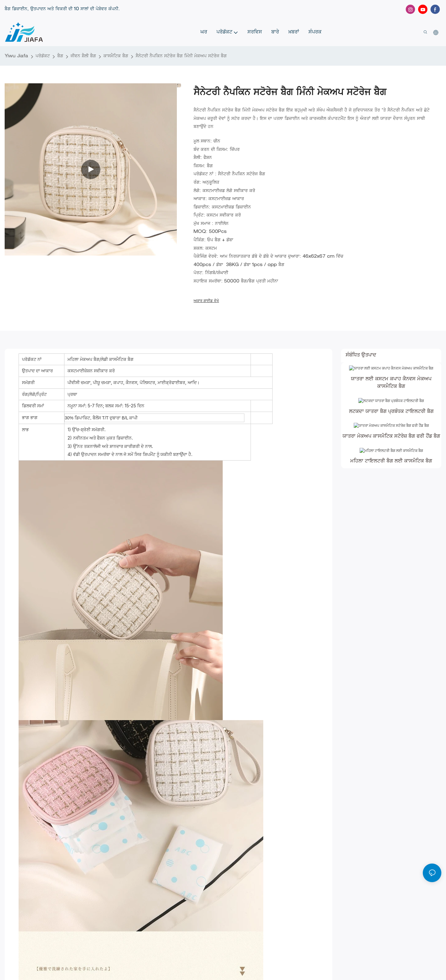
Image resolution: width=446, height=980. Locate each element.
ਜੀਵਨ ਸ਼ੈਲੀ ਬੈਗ (83, 56)
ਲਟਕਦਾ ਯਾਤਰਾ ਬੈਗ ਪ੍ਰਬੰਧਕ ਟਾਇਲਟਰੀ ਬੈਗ (391, 429)
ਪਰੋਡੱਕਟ (43, 56)
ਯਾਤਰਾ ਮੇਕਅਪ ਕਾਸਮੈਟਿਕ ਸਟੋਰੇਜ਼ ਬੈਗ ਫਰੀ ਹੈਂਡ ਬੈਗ (391, 462)
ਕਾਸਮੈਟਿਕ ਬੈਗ (116, 56)
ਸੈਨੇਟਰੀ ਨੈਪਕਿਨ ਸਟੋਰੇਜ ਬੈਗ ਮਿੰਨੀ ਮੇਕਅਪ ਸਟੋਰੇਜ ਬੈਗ (181, 56)
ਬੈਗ (60, 56)
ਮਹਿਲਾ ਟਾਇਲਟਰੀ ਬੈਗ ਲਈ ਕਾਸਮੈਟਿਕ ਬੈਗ (391, 495)
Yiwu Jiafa (16, 56)
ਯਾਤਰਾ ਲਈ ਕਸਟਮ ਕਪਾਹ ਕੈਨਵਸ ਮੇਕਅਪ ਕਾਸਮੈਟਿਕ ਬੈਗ (391, 392)
